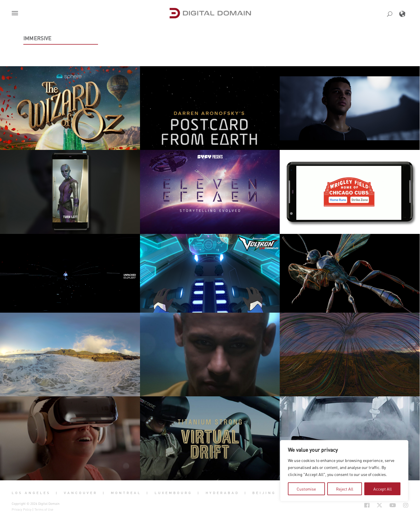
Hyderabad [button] (222, 493)
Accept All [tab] (383, 489)
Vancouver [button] (81, 493)
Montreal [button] (126, 493)
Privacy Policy (22, 510)
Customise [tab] (306, 489)
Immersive (37, 38)
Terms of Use (44, 510)
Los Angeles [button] (31, 493)
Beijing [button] (264, 493)
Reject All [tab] (345, 489)
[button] (16, 14)
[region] (344, 471)
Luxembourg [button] (173, 493)
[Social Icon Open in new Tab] (367, 505)
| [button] (57, 493)
